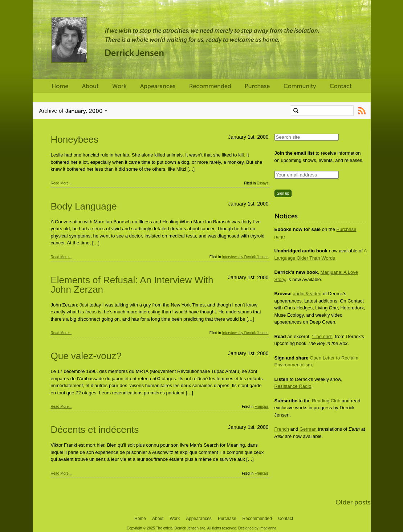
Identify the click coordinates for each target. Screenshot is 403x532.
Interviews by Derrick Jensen (245, 257)
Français (261, 407)
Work (175, 519)
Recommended (257, 519)
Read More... (61, 183)
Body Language (84, 206)
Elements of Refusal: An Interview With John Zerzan (132, 285)
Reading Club (326, 401)
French (282, 429)
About (158, 519)
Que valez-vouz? (86, 356)
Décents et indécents (95, 430)
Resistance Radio (293, 386)
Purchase (227, 519)
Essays (262, 183)
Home (140, 519)
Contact (286, 519)
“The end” (322, 336)
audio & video (307, 294)
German (308, 429)
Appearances (199, 519)
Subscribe (362, 111)
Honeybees (75, 139)
